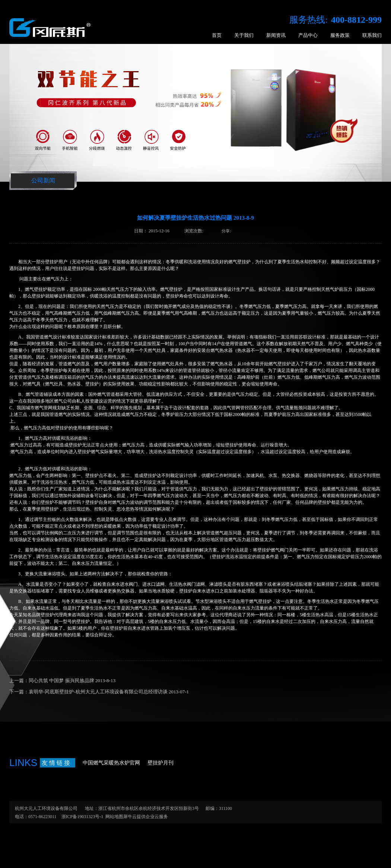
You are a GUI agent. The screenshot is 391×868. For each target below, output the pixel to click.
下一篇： (99, 692)
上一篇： (62, 681)
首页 (217, 35)
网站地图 (113, 817)
